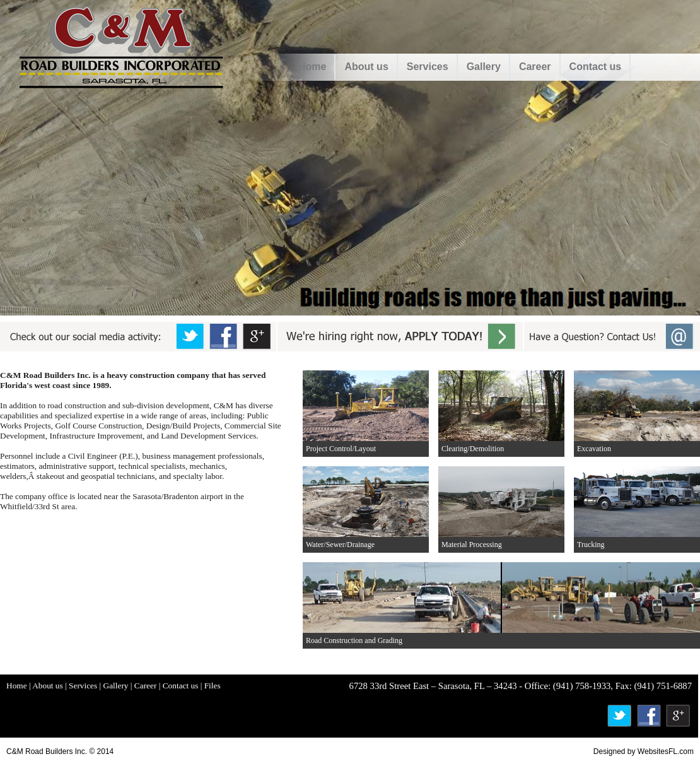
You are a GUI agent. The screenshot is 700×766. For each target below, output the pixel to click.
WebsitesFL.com (666, 751)
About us (366, 67)
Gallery (484, 67)
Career (535, 67)
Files (213, 686)
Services (428, 67)
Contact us (596, 67)
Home (312, 67)
